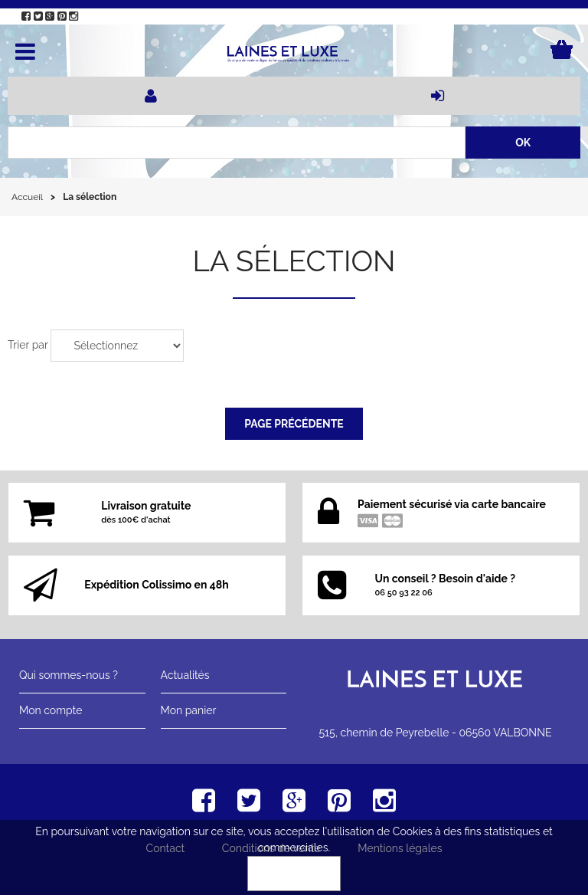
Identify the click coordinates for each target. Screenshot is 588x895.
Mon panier (189, 710)
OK (294, 874)
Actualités (185, 675)
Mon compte (51, 710)
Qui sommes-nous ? (69, 675)
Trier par (28, 345)
